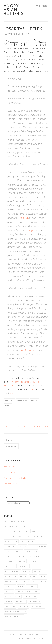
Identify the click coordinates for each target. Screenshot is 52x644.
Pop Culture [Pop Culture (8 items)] (39, 581)
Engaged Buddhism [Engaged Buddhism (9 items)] (15, 561)
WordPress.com (35, 638)
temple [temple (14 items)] (9, 601)
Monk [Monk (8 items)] (23, 576)
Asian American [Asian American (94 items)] (13, 536)
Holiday (9, 400)
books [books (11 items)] (22, 546)
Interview (22, 400)
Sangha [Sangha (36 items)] (9, 591)
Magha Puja (40, 426)
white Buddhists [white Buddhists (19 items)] (14, 616)
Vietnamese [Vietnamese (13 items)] (38, 606)
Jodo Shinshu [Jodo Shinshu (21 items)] (12, 571)
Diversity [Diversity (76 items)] (34, 556)
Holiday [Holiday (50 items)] (33, 561)
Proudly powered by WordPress (26, 635)
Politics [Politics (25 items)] (25, 581)
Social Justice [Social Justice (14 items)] (13, 596)
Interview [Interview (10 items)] (10, 566)
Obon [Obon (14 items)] (43, 576)
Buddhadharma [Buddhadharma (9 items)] (38, 546)
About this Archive (11, 467)
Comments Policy (10, 484)
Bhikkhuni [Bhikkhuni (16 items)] (10, 546)
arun (28, 34)
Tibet (8, 405)
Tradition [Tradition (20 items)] (10, 606)
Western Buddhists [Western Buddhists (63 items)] (15, 611)
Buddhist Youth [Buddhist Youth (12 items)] (13, 551)
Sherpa (35, 400)
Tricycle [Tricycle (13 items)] (24, 606)
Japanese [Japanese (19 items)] (24, 566)
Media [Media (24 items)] (37, 571)
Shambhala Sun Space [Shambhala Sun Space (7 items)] (28, 591)
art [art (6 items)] (33, 531)
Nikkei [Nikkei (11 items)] (33, 576)
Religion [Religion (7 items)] (32, 586)
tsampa (30, 230)
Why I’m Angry (9, 472)
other (32, 389)
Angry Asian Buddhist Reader (15, 478)
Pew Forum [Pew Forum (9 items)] (11, 581)
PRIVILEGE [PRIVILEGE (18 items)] (10, 586)
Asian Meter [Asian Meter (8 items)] (11, 541)
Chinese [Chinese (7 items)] (9, 556)
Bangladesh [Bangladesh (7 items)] (28, 541)
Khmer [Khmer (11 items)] (27, 571)
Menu (43, 6)
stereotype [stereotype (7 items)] (30, 596)
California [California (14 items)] (31, 551)
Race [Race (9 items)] (21, 586)
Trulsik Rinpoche (28, 350)
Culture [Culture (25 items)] (21, 556)
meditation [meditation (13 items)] (11, 576)
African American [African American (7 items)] (14, 521)
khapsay (25, 218)
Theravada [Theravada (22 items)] (35, 601)
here (11, 393)
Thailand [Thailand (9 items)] (21, 601)
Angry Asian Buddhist (15, 10)
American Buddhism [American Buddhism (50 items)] (15, 526)
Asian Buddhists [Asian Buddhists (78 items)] (33, 536)
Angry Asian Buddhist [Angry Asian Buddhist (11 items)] (16, 531)
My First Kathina (14, 426)
